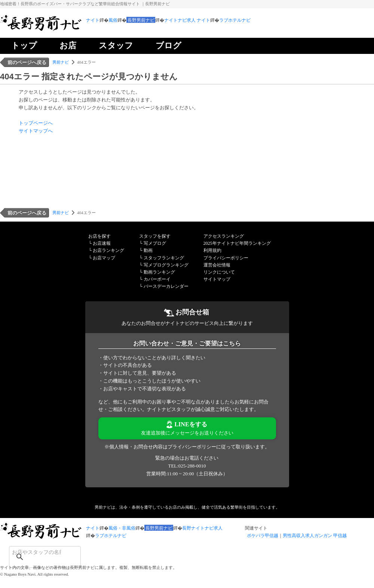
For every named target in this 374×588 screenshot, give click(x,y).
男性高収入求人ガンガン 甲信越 (315, 536)
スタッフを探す (155, 236)
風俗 (113, 20)
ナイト (93, 20)
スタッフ (116, 45)
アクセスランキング (224, 236)
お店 (68, 45)
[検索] (35, 552)
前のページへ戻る (27, 62)
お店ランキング (108, 250)
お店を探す (99, 236)
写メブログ (155, 243)
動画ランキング (159, 272)
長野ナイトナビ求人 (202, 528)
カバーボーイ (157, 279)
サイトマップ (217, 279)
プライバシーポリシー (226, 258)
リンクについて (219, 272)
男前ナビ (61, 62)
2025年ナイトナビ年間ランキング (237, 243)
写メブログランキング (166, 265)
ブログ (168, 45)
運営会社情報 (217, 265)
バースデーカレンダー (166, 286)
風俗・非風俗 (122, 528)
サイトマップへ (36, 131)
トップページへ (36, 123)
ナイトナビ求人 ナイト (187, 20)
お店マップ (104, 258)
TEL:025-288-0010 (187, 466)
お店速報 (102, 243)
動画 (148, 250)
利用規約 (212, 250)
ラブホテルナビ (235, 20)
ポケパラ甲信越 (263, 536)
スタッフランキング (164, 258)
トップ (24, 45)
